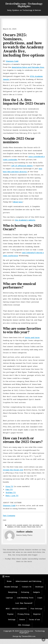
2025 (14, 525)
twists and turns (32, 338)
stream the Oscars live (13, 470)
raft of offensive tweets (22, 166)
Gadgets (36, 592)
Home (9, 581)
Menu (7, 577)
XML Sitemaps (24, 625)
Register (37, 614)
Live (41, 525)
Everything (13, 592)
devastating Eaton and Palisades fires (28, 67)
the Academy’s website (25, 220)
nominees (10, 527)
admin (29, 532)
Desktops (39, 587)
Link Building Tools (25, 598)
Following (25, 592)
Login (40, 598)
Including (36, 525)
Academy (19, 525)
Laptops (9, 598)
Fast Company (9, 516)
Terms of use (34, 620)
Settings (12, 620)
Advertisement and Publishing (28, 581)
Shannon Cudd (12, 61)
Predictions (31, 527)
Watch (39, 527)
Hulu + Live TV (12, 496)
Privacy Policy (23, 614)
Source (22, 620)
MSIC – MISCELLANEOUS (16, 609)
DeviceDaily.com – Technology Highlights (24, 5)
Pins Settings (36, 609)
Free (30, 525)
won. (18, 202)
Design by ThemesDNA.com (24, 636)
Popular (10, 614)
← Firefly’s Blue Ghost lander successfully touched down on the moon (24, 560)
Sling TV (9, 486)
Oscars (23, 527)
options (17, 527)
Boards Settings (11, 587)
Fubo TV (9, 490)
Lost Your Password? (24, 603)
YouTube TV (11, 493)
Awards (26, 525)
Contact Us (27, 587)
